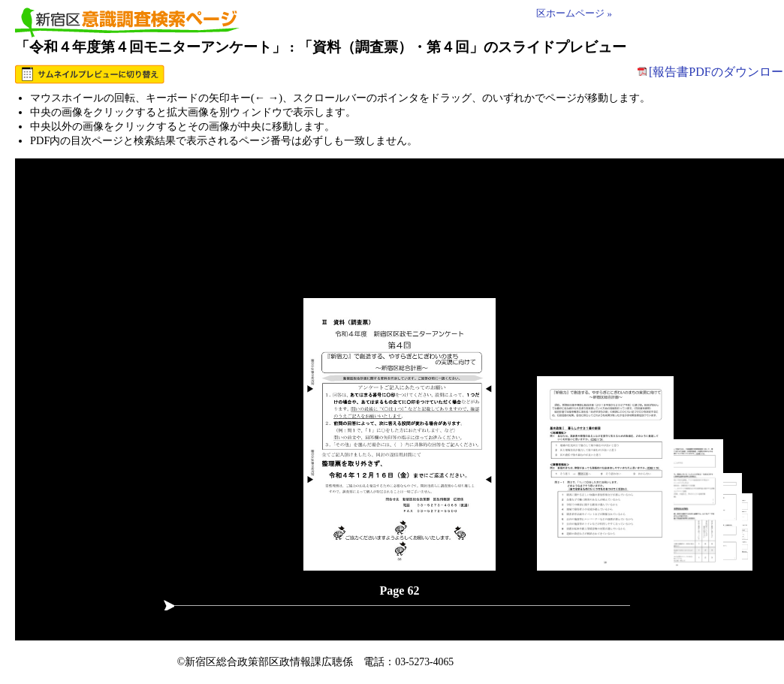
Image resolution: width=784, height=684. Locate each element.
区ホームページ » (574, 14)
